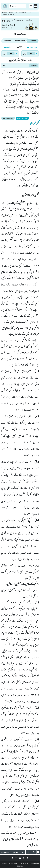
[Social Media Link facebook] (13, 858)
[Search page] (17, 6)
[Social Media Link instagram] (24, 858)
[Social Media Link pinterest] (27, 858)
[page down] (28, 852)
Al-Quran (10, 13)
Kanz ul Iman (8, 118)
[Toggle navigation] (31, 6)
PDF (20, 47)
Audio (7, 47)
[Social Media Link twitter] (16, 858)
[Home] (5, 6)
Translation (20, 41)
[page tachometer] (34, 852)
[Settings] (36, 6)
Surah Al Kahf (9, 25)
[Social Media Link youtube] (20, 858)
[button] (4, 65)
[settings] (38, 852)
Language (32, 47)
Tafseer (33, 41)
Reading (8, 41)
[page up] (23, 852)
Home (4, 13)
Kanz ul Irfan (22, 118)
